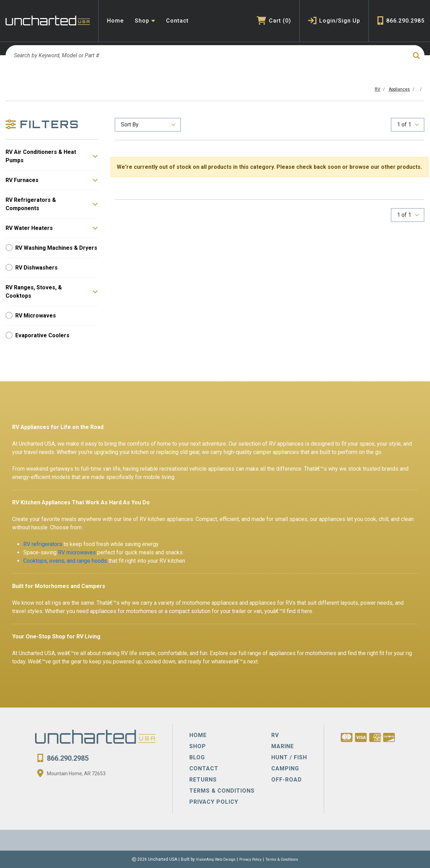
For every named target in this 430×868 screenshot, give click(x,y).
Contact (177, 21)
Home (115, 21)
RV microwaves (77, 552)
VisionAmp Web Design (211, 859)
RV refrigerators (43, 544)
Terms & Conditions (287, 859)
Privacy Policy (251, 859)
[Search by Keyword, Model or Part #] (205, 56)
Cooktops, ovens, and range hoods (65, 561)
